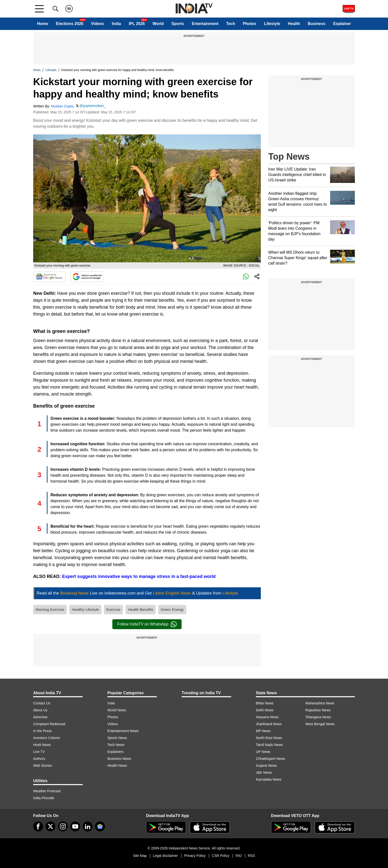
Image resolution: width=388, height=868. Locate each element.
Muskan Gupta (62, 106)
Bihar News (265, 703)
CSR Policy (221, 856)
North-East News (269, 738)
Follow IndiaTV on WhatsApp (147, 624)
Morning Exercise (50, 609)
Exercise (114, 609)
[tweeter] (50, 826)
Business (317, 24)
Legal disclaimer (165, 856)
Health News (117, 766)
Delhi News (265, 710)
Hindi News (42, 745)
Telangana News (318, 717)
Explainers (115, 752)
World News (117, 710)
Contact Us (42, 703)
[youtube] (75, 826)
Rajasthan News (318, 710)
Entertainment (205, 24)
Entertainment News (123, 731)
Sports (178, 24)
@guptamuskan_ (93, 106)
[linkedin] (88, 826)
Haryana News (267, 717)
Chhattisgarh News (270, 759)
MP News (263, 731)
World (158, 24)
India (116, 24)
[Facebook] (38, 826)
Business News (119, 759)
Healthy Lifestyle (85, 609)
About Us (40, 710)
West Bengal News (320, 724)
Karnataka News (269, 779)
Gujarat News (266, 766)
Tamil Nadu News (269, 745)
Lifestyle (272, 24)
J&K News (264, 772)
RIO (239, 856)
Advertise (40, 717)
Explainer (342, 24)
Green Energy (172, 609)
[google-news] (100, 826)
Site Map (140, 856)
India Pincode (44, 798)
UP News (263, 752)
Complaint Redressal (49, 724)
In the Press (42, 731)
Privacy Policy (195, 856)
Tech (231, 24)
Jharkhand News (269, 724)
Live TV (39, 752)
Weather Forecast (47, 791)
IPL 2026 (137, 24)
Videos (97, 24)
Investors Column (47, 738)
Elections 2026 (70, 24)
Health (294, 24)
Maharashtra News (320, 703)
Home (43, 24)
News (37, 70)
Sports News (117, 738)
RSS (252, 856)
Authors (39, 759)
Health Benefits (141, 609)
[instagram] (63, 826)
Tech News (116, 745)
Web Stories (43, 766)
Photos (249, 24)
